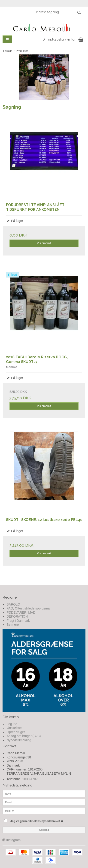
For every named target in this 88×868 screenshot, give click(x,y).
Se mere (13, 625)
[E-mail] (44, 802)
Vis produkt (44, 243)
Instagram (13, 840)
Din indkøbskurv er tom (63, 39)
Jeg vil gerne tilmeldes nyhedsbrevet (41, 820)
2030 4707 (30, 779)
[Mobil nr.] (44, 811)
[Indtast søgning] (58, 12)
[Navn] (44, 793)
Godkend (44, 830)
